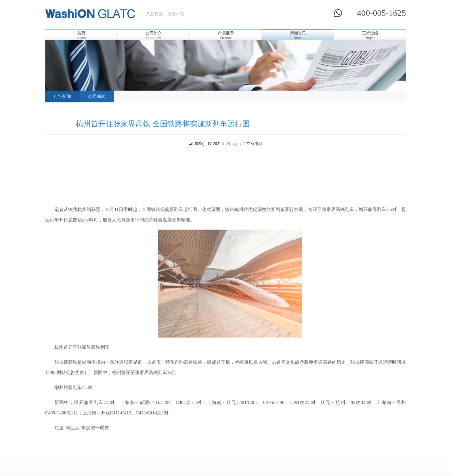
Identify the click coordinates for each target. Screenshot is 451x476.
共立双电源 (253, 144)
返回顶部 (398, 460)
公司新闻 (97, 90)
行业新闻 (62, 90)
